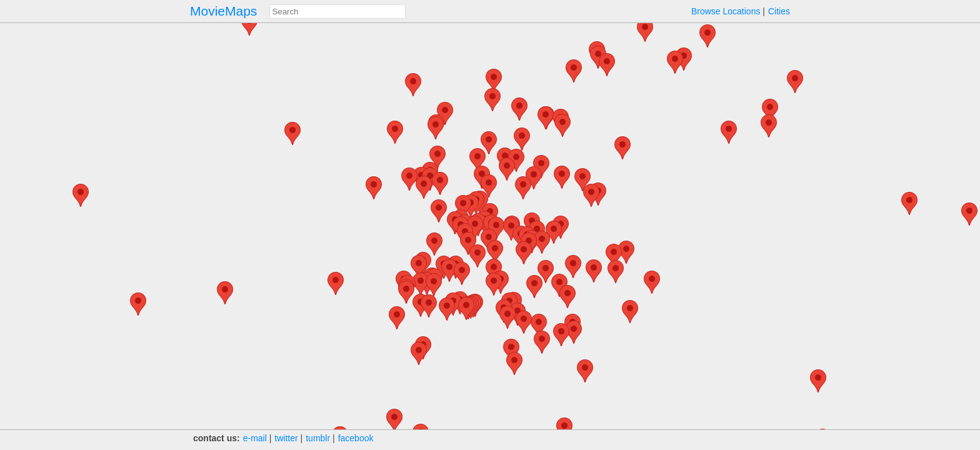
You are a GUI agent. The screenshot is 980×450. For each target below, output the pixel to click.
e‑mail (255, 438)
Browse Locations (726, 11)
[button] (489, 186)
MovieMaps (223, 11)
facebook (356, 438)
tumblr (318, 438)
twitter (286, 438)
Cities (779, 11)
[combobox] (337, 12)
